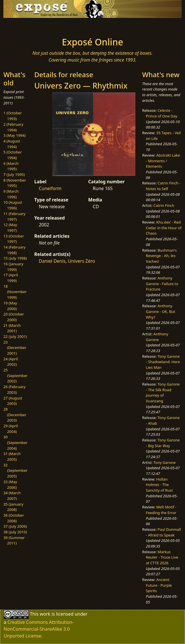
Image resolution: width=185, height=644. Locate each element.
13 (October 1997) (14, 239)
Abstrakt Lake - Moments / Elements (163, 161)
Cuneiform (50, 188)
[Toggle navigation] (31, 26)
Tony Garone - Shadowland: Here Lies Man (163, 362)
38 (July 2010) (15, 532)
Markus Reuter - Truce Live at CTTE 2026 (162, 557)
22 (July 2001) (15, 336)
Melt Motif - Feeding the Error (161, 510)
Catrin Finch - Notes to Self (163, 186)
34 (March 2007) (12, 496)
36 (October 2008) (14, 518)
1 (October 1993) (13, 116)
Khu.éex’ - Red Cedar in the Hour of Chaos (164, 228)
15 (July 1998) (15, 258)
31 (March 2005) (12, 456)
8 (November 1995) (15, 183)
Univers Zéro (81, 261)
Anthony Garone (157, 337)
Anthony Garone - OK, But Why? (160, 311)
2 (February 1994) (13, 127)
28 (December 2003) (15, 415)
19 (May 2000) (10, 306)
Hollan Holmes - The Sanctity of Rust (159, 485)
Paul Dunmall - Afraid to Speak (163, 532)
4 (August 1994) (12, 144)
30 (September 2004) (15, 442)
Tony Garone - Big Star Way (163, 443)
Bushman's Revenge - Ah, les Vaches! (161, 256)
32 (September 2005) (15, 471)
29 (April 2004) (11, 429)
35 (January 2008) (13, 507)
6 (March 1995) (11, 166)
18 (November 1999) (15, 292)
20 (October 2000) (14, 317)
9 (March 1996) (11, 194)
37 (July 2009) (15, 526)
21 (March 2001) (12, 328)
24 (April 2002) (11, 362)
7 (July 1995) (14, 174)
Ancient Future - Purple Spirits (159, 585)
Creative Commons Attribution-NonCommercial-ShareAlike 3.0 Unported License (39, 629)
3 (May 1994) (14, 135)
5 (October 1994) (13, 155)
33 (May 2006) (10, 485)
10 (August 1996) (13, 205)
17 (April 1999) (11, 278)
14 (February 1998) (14, 250)
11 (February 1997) (14, 216)
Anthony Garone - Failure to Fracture (162, 284)
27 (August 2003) (13, 401)
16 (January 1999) (13, 267)
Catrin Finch (164, 205)
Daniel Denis (52, 261)
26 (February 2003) (14, 390)
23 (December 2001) (15, 348)
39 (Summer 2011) (14, 540)
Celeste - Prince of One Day (162, 113)
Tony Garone (165, 462)
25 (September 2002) (15, 375)
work (45, 614)
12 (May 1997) (10, 228)
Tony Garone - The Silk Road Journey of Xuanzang (163, 392)
